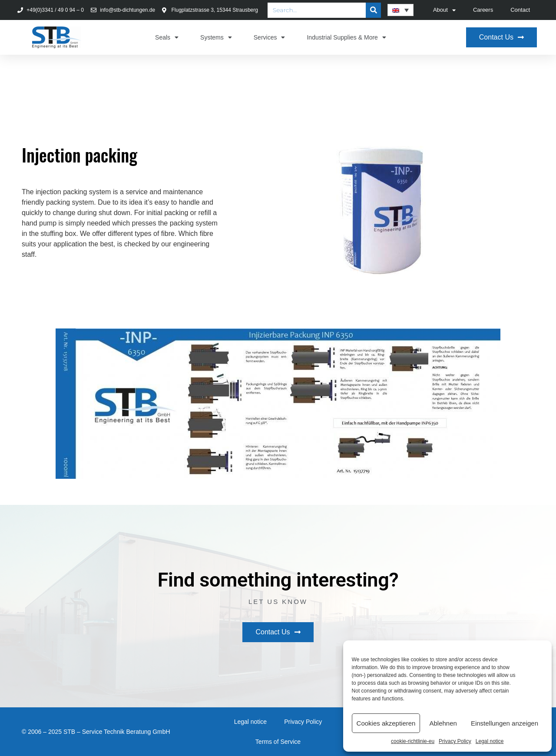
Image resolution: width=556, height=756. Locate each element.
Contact (520, 10)
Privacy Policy (455, 741)
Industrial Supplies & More (346, 37)
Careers (483, 10)
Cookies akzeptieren (386, 723)
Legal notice (490, 741)
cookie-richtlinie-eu (413, 741)
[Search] (373, 10)
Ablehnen (443, 723)
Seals (167, 37)
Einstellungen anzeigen (505, 723)
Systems (216, 37)
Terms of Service (278, 742)
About (444, 10)
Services (270, 37)
